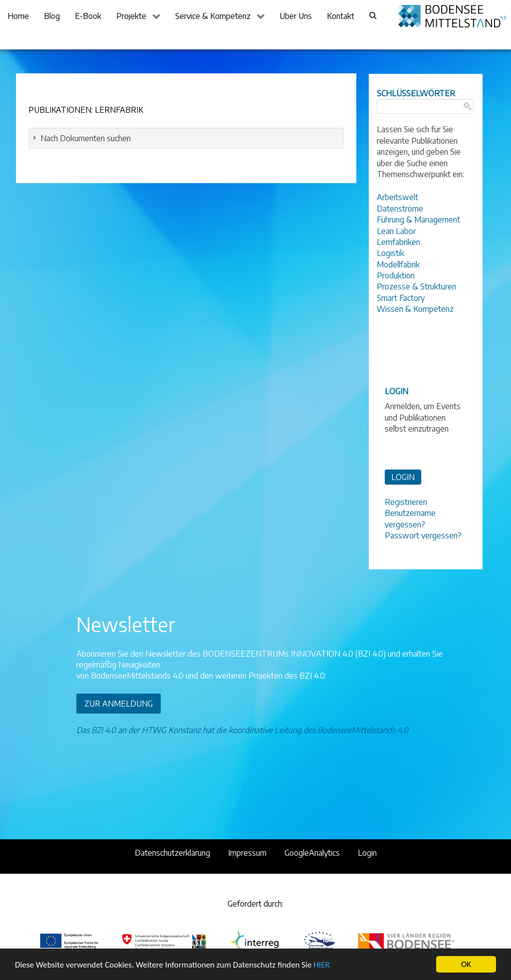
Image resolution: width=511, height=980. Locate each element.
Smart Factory (401, 298)
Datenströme (400, 209)
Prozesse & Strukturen (416, 286)
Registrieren (406, 502)
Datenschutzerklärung (172, 853)
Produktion (396, 275)
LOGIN (403, 477)
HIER (321, 966)
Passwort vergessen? (423, 535)
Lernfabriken (398, 242)
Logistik (390, 253)
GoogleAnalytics (312, 853)
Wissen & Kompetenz (415, 309)
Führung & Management (418, 220)
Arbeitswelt (397, 197)
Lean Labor (396, 231)
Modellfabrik (398, 264)
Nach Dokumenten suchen (86, 138)
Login (367, 853)
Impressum (247, 853)
